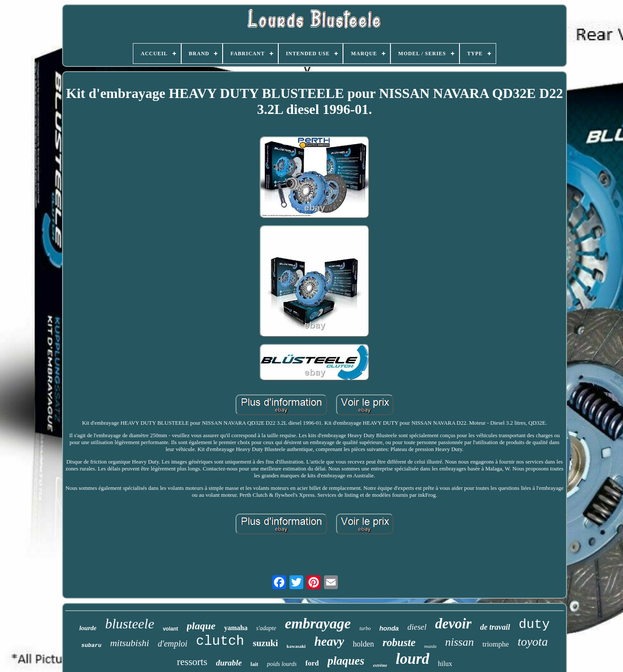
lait (255, 664)
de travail (495, 627)
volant (170, 629)
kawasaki (296, 646)
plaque (201, 626)
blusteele (130, 624)
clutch (220, 641)
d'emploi (173, 644)
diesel (417, 627)
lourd (412, 659)
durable (229, 663)
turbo (365, 628)
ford (312, 663)
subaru (91, 645)
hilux (445, 664)
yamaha (236, 628)
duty (534, 625)
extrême (380, 665)
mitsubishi (129, 643)
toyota (533, 642)
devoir (453, 624)
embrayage (318, 623)
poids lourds (282, 664)
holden (363, 644)
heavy (329, 641)
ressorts (192, 662)
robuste (399, 642)
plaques (346, 661)
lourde (88, 628)
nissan (459, 642)
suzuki (265, 643)
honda (389, 628)
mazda (430, 646)
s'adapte (266, 628)
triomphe (496, 644)
